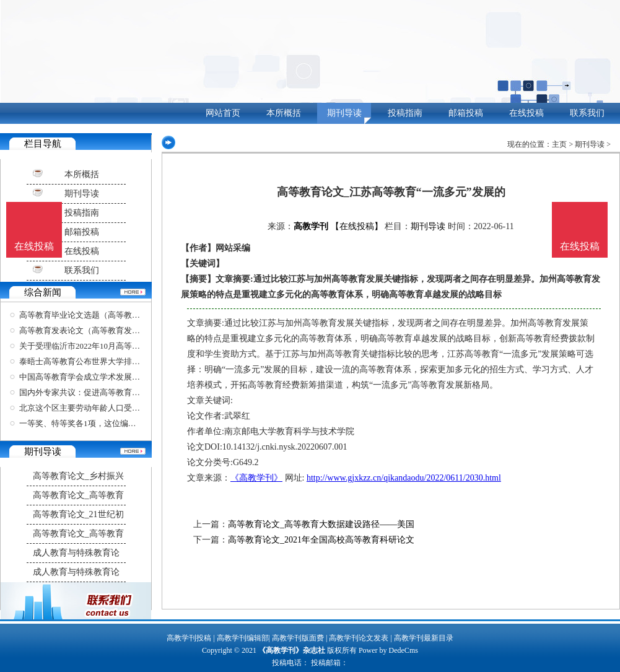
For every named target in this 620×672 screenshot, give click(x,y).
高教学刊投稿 (189, 638)
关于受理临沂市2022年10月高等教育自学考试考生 (108, 346)
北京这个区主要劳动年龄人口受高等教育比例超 (104, 408)
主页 (559, 144)
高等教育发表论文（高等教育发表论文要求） (100, 330)
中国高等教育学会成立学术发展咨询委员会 (96, 377)
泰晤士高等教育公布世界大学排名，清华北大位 (104, 361)
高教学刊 (311, 226)
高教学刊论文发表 (359, 638)
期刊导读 (344, 113)
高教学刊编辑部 (243, 638)
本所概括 (284, 113)
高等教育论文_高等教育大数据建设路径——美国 (321, 524)
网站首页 (223, 113)
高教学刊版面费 (298, 638)
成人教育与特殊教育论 (76, 553)
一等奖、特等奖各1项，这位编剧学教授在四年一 (106, 423)
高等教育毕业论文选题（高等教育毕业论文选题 (104, 315)
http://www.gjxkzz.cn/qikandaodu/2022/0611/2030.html (404, 478)
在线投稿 (526, 113)
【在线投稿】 (357, 226)
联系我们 (587, 113)
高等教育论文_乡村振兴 (78, 476)
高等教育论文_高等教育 (78, 495)
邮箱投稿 (466, 113)
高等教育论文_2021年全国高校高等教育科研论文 (321, 540)
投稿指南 (405, 113)
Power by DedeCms (388, 650)
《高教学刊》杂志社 (292, 650)
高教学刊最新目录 (424, 638)
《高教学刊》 (256, 478)
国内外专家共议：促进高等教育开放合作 (92, 392)
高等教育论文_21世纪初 (78, 514)
